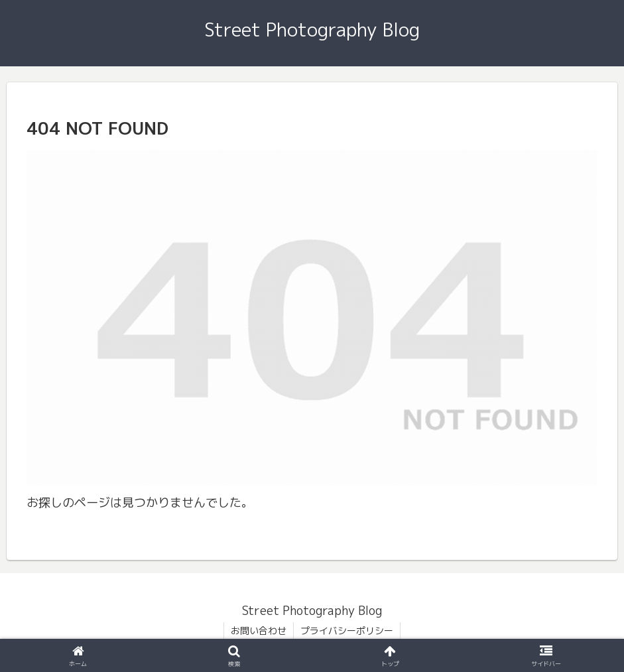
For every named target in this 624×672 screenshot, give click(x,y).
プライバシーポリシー (347, 631)
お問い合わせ (259, 631)
